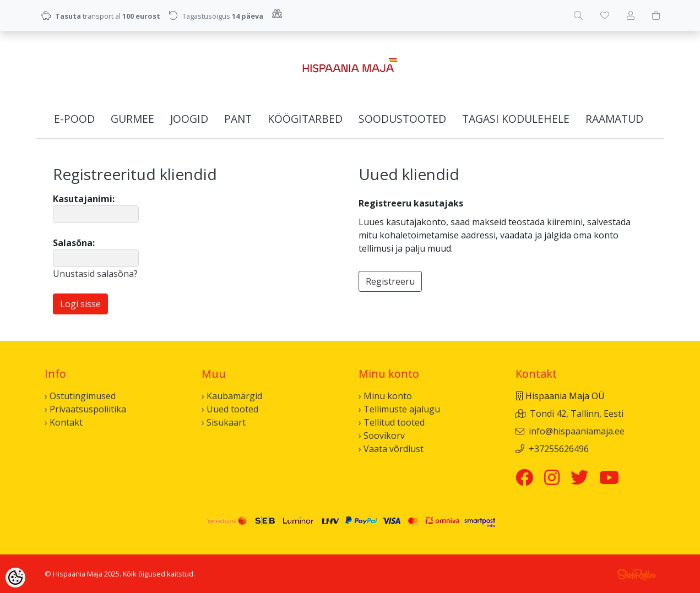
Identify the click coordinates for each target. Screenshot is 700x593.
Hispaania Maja (78, 574)
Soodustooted (402, 119)
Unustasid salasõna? (95, 274)
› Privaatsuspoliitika (85, 409)
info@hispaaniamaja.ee (577, 431)
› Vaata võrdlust (391, 449)
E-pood (74, 119)
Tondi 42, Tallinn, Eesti (577, 414)
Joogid (189, 119)
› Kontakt (64, 422)
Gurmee (132, 119)
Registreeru (390, 281)
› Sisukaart (224, 422)
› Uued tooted (230, 409)
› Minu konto (385, 396)
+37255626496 (559, 449)
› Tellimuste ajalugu (399, 409)
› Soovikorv (382, 436)
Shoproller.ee (637, 574)
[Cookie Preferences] (15, 578)
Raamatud (614, 119)
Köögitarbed (305, 119)
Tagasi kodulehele (516, 119)
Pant (238, 119)
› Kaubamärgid (232, 396)
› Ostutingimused (80, 396)
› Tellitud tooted (392, 422)
